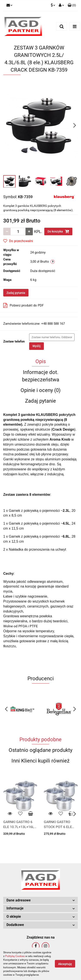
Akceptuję (65, 964)
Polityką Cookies (15, 956)
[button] (72, 5)
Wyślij (37, 346)
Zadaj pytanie (16, 293)
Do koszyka (58, 231)
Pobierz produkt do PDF (23, 305)
